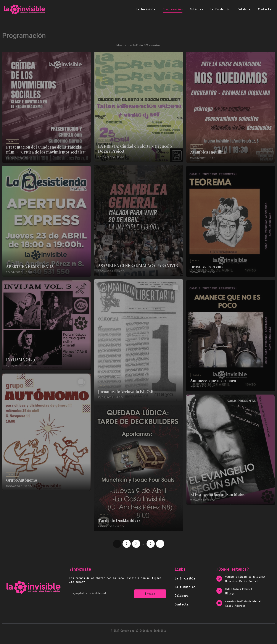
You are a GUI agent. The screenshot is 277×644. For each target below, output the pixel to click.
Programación (173, 9)
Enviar (150, 594)
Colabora (244, 9)
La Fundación (220, 9)
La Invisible (146, 9)
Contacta (265, 9)
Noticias (196, 9)
